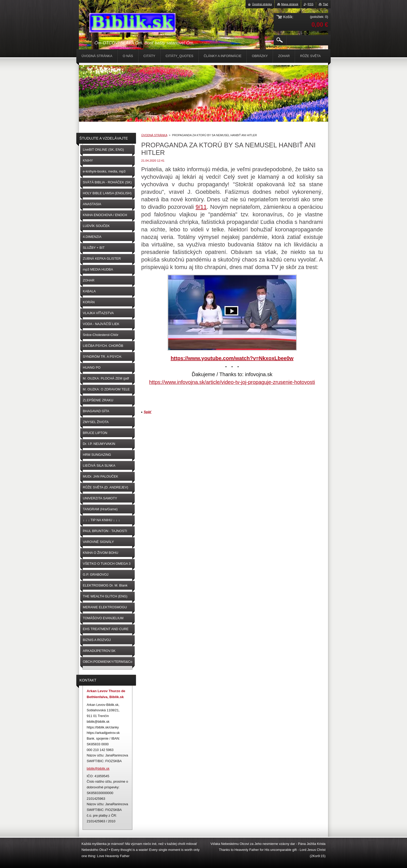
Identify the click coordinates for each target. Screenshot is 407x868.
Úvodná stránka (262, 4)
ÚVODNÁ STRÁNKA (154, 135)
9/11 (201, 207)
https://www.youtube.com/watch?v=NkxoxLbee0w (232, 358)
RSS (310, 4)
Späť (148, 412)
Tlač (325, 4)
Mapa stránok (290, 4)
